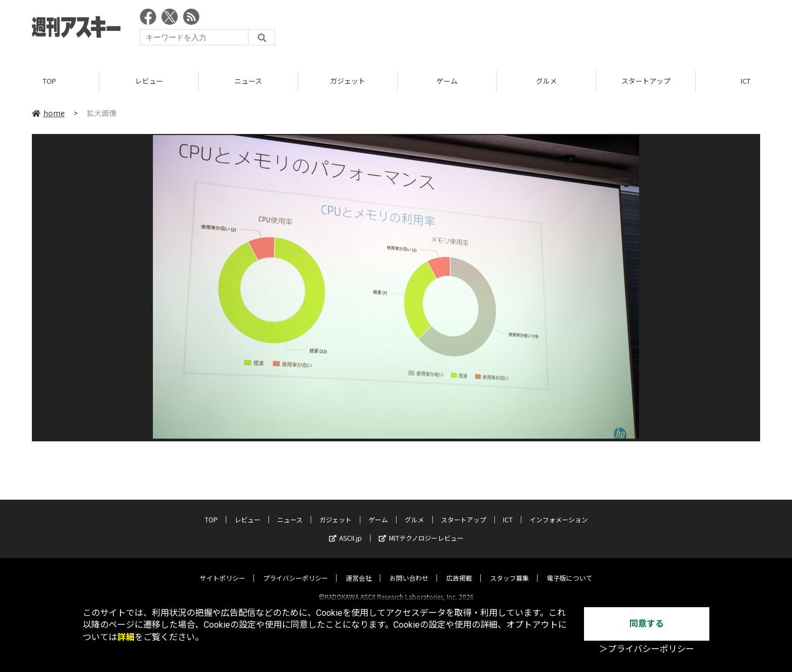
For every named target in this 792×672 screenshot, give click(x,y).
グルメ (546, 81)
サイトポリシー (223, 568)
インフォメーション (559, 510)
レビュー (149, 81)
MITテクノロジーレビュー (421, 528)
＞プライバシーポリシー (647, 649)
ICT (508, 510)
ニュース (248, 81)
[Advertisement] (563, 30)
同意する (647, 624)
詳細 (126, 637)
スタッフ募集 (509, 568)
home (48, 113)
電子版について (569, 568)
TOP (49, 81)
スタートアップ (646, 81)
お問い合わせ (409, 568)
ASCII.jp (345, 528)
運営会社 (359, 568)
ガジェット (348, 81)
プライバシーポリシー (296, 568)
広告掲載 (459, 568)
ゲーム (447, 81)
